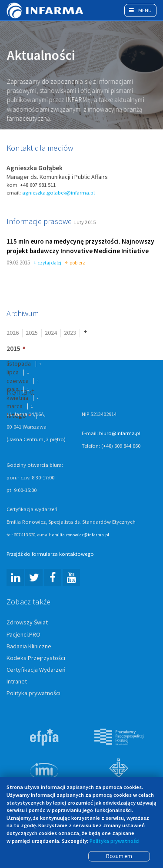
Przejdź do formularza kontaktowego (50, 555)
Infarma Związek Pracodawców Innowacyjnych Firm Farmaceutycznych (46, 10)
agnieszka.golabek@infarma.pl (58, 193)
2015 (13, 349)
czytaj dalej (48, 264)
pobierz (75, 264)
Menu (141, 10)
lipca (13, 373)
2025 (32, 333)
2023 (70, 333)
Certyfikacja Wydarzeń (36, 670)
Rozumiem (119, 856)
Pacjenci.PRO (23, 635)
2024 (51, 333)
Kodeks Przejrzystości (36, 658)
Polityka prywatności (33, 693)
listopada (19, 364)
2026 (13, 333)
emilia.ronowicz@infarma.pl (81, 535)
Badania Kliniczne (29, 647)
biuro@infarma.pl (120, 434)
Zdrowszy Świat (27, 623)
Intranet (17, 682)
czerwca (18, 381)
